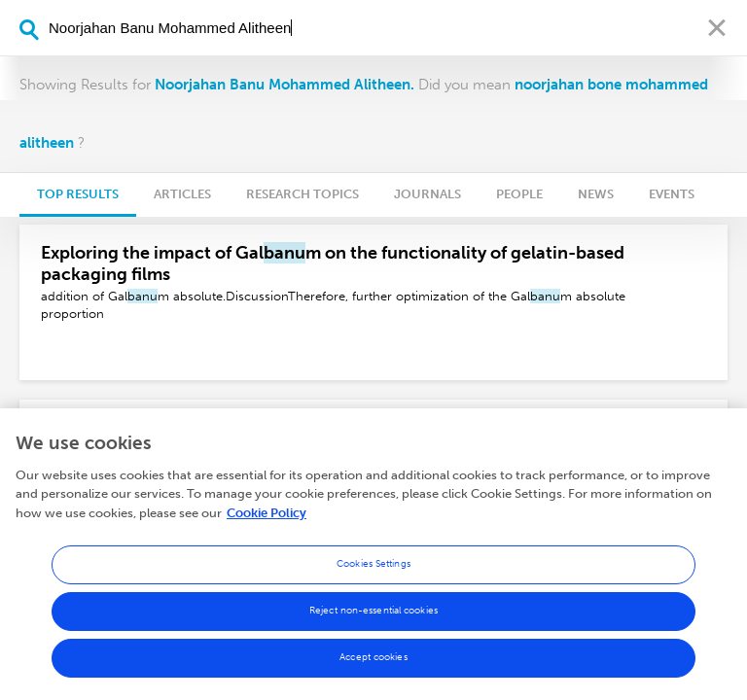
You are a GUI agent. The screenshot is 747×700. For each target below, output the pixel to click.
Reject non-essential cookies (373, 615)
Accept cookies (373, 662)
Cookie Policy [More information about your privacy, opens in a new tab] (267, 518)
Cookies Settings (373, 569)
